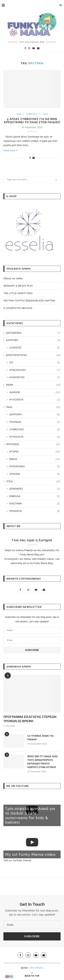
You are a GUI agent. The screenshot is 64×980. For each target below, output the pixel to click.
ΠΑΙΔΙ (19, 114)
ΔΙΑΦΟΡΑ (35, 392)
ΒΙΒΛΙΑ (35, 459)
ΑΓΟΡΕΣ (35, 452)
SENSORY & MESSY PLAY (18, 286)
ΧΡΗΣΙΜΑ (35, 474)
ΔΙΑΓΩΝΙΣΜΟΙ (33, 333)
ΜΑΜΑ (33, 385)
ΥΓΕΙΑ (45, 114)
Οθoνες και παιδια (13, 278)
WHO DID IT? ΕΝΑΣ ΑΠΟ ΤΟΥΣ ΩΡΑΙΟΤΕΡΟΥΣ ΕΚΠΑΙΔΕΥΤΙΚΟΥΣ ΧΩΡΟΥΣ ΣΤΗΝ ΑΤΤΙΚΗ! (42, 762)
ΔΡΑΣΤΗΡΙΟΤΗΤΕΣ (33, 355)
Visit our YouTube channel (17, 860)
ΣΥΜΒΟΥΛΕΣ (32, 114)
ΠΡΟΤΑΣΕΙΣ (33, 444)
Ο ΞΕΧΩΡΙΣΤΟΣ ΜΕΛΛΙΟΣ (18, 308)
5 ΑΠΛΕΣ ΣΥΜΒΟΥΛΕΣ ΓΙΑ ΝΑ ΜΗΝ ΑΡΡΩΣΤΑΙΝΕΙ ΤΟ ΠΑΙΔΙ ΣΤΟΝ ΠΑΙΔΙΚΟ (32, 121)
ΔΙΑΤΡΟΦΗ (33, 340)
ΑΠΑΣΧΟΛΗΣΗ (35, 370)
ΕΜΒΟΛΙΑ (35, 496)
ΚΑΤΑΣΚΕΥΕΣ (35, 377)
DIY (35, 363)
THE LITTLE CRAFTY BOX (18, 293)
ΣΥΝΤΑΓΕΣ (35, 348)
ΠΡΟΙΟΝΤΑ (35, 511)
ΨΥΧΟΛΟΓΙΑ (35, 400)
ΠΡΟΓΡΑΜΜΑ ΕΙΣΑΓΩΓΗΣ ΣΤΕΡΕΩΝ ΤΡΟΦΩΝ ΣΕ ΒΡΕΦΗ (30, 719)
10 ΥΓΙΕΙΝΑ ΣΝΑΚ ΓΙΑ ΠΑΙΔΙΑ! (41, 738)
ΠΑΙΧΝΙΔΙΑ (35, 422)
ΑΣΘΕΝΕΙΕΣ (35, 489)
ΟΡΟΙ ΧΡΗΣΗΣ (36, 968)
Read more (10, 150)
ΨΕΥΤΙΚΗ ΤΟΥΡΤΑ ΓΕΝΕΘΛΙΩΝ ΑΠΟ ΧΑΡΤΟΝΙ (29, 301)
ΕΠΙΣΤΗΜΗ (35, 504)
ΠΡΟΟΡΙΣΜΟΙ (35, 467)
